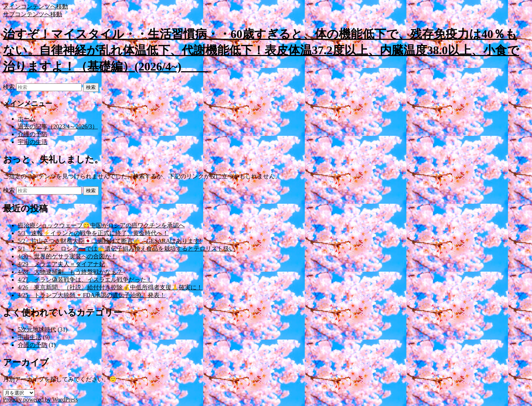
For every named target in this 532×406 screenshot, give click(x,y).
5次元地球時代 (37, 329)
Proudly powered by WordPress (40, 400)
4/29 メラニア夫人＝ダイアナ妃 (61, 264)
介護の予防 (33, 134)
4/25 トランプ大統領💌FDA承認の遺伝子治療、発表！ (92, 295)
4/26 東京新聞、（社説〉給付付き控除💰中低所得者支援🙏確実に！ (110, 287)
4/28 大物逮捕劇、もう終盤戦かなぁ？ (70, 272)
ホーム (27, 119)
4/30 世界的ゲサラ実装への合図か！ (67, 256)
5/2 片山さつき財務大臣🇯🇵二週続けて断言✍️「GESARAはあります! (110, 241)
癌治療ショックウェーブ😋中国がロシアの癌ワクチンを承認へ (101, 225)
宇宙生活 (30, 337)
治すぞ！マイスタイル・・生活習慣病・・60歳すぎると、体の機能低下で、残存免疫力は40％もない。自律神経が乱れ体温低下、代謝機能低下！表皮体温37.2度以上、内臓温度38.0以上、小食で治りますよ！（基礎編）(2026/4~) (261, 50)
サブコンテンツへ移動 (33, 14)
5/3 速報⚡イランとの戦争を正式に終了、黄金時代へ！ (93, 233)
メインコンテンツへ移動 (35, 6)
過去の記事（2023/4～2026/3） (58, 126)
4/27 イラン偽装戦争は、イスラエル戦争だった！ (85, 280)
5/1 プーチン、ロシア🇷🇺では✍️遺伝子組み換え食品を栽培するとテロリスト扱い (126, 249)
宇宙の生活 (33, 142)
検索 (9, 87)
